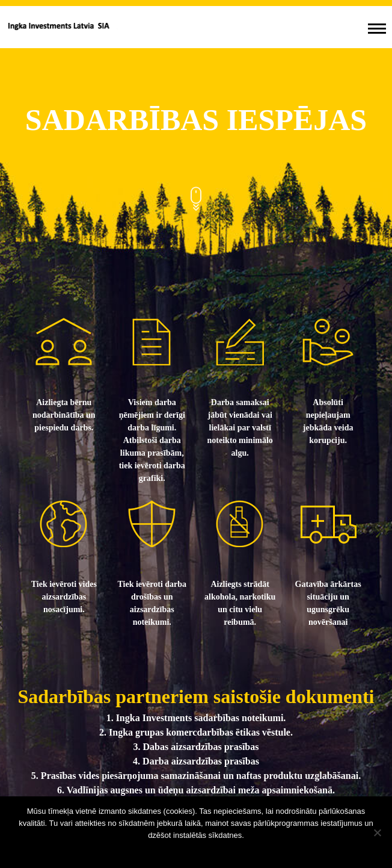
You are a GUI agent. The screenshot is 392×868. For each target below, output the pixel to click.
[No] (377, 832)
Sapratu (196, 851)
